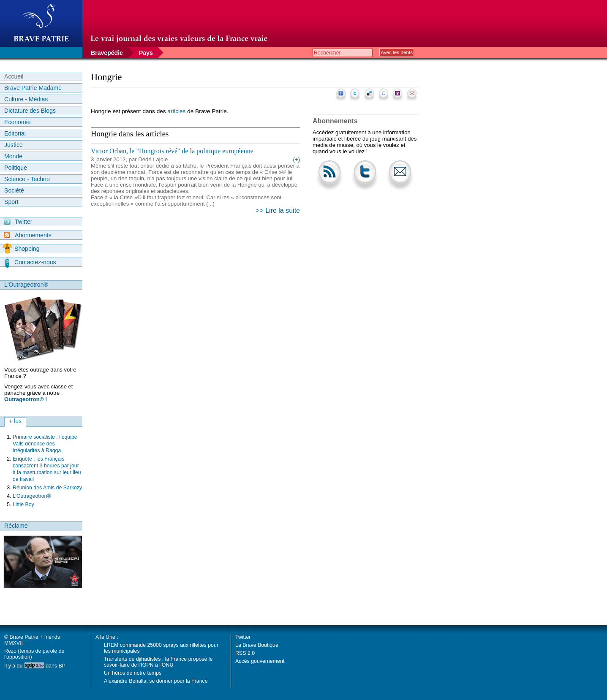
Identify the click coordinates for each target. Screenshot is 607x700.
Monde (13, 156)
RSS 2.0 (245, 653)
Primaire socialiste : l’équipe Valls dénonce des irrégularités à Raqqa (45, 444)
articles (176, 111)
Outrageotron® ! (26, 399)
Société (14, 190)
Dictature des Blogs (30, 111)
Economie (18, 122)
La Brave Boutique (257, 645)
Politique (16, 168)
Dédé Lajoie (153, 159)
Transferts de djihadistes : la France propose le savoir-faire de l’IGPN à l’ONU (158, 662)
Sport (11, 202)
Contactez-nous (30, 262)
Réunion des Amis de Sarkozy (47, 488)
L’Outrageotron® (32, 496)
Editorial (15, 133)
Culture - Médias (26, 99)
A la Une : (107, 637)
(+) (297, 159)
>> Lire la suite (278, 210)
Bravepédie (107, 53)
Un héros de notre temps (133, 673)
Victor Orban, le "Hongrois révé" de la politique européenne (172, 151)
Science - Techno (27, 179)
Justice (14, 145)
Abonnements (28, 235)
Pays (146, 53)
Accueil (14, 76)
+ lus (15, 421)
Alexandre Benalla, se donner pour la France (156, 681)
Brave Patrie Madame (33, 88)
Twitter (18, 222)
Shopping (21, 249)
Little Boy (23, 505)
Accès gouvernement (260, 661)
